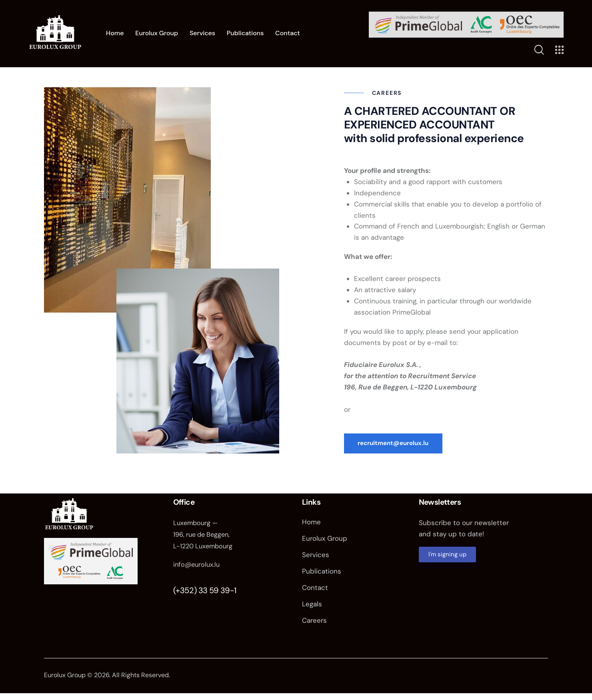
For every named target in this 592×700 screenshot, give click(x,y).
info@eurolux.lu (198, 567)
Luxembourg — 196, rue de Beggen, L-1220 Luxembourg (205, 538)
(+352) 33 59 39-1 (205, 593)
